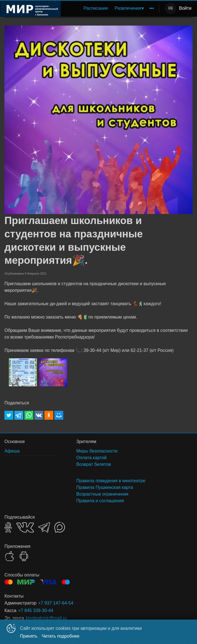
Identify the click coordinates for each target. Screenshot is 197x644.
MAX (60, 527)
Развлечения (128, 8)
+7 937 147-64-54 (56, 603)
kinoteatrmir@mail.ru (46, 618)
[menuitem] (96, 8)
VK (25, 527)
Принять (29, 636)
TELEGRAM (44, 527)
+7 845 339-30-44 (36, 611)
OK (8, 527)
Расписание (96, 8)
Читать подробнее (61, 636)
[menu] (111, 8)
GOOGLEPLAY (24, 556)
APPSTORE (9, 556)
